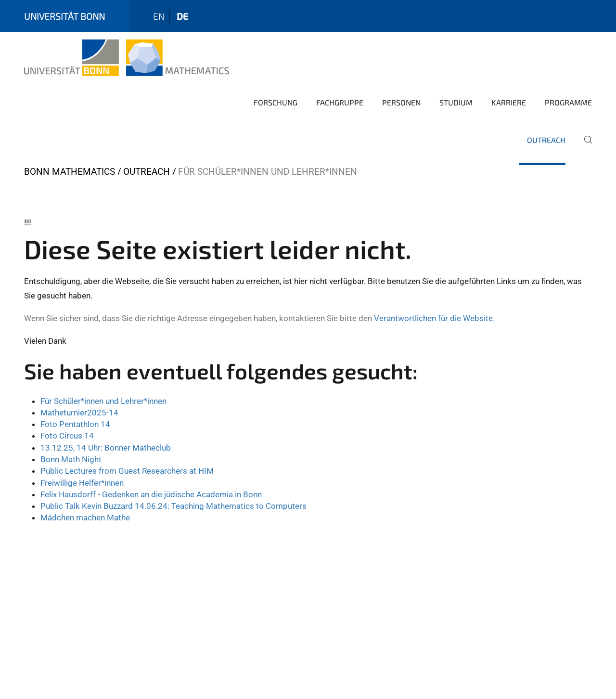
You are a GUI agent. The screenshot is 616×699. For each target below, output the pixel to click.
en (159, 16)
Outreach (546, 140)
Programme (568, 102)
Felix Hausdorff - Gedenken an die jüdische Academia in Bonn (151, 494)
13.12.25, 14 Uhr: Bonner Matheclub (106, 448)
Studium (456, 102)
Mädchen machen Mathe (85, 518)
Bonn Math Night (71, 459)
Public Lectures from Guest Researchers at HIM (127, 471)
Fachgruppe (340, 102)
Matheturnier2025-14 (79, 413)
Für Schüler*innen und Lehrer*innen (103, 401)
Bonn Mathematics (70, 172)
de (182, 16)
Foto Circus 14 (67, 436)
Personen (401, 102)
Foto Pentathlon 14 (75, 424)
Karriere (509, 102)
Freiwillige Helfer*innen (82, 483)
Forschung (276, 102)
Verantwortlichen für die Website (433, 318)
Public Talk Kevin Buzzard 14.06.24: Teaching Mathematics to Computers (173, 506)
